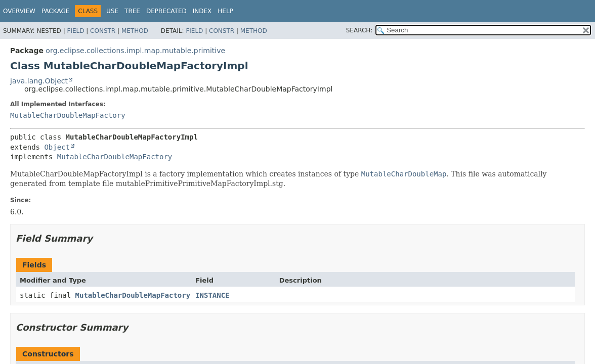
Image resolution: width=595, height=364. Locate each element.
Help (225, 11)
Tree (132, 11)
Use (112, 11)
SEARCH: (359, 30)
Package (55, 11)
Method (135, 31)
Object (57, 147)
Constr (103, 31)
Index (202, 11)
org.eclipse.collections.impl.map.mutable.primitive (135, 51)
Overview (19, 11)
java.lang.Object (39, 81)
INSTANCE (212, 295)
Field (75, 31)
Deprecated (166, 11)
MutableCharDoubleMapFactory (68, 115)
